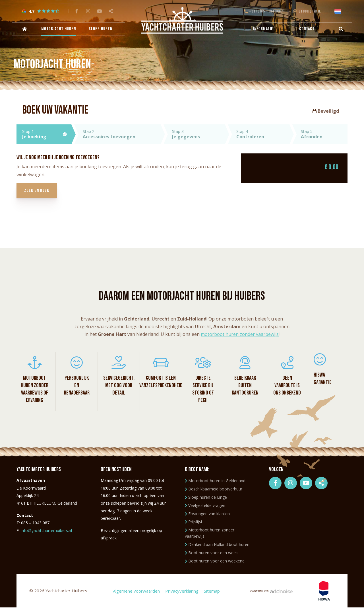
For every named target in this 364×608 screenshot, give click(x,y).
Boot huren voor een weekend (215, 561)
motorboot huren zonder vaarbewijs (240, 334)
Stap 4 (263, 134)
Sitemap (212, 591)
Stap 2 (122, 134)
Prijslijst (194, 522)
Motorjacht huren (60, 29)
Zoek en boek (38, 191)
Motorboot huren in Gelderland (215, 481)
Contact (306, 29)
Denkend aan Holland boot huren (217, 545)
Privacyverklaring (182, 591)
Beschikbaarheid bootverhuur (214, 489)
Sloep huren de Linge (206, 497)
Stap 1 (47, 134)
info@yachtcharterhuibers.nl (46, 531)
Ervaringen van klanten (207, 514)
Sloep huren (101, 29)
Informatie (263, 29)
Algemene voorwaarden (136, 591)
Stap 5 (324, 134)
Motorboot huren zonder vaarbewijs (210, 533)
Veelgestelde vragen (205, 506)
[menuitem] (26, 30)
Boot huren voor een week (211, 553)
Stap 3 (198, 134)
